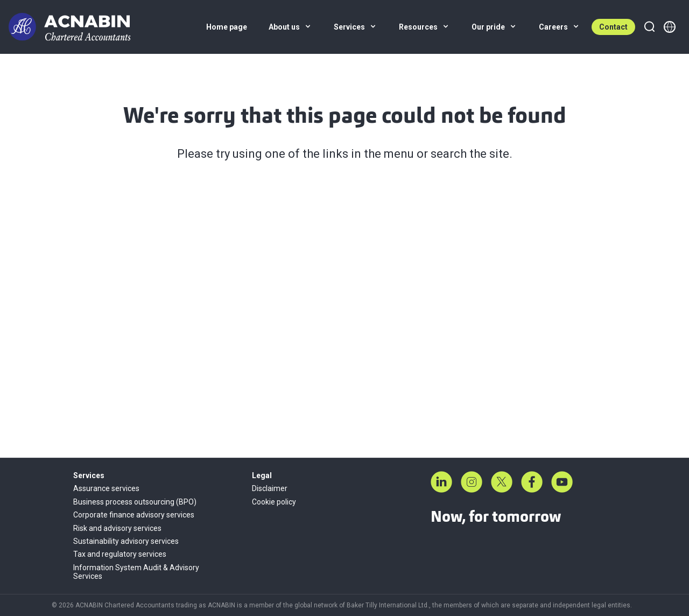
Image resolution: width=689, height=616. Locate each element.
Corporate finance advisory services (134, 515)
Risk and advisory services (117, 528)
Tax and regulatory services (120, 554)
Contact (613, 27)
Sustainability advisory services (126, 541)
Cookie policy (274, 502)
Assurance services (106, 488)
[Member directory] (670, 27)
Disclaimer (270, 488)
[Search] (649, 27)
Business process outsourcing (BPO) (135, 502)
